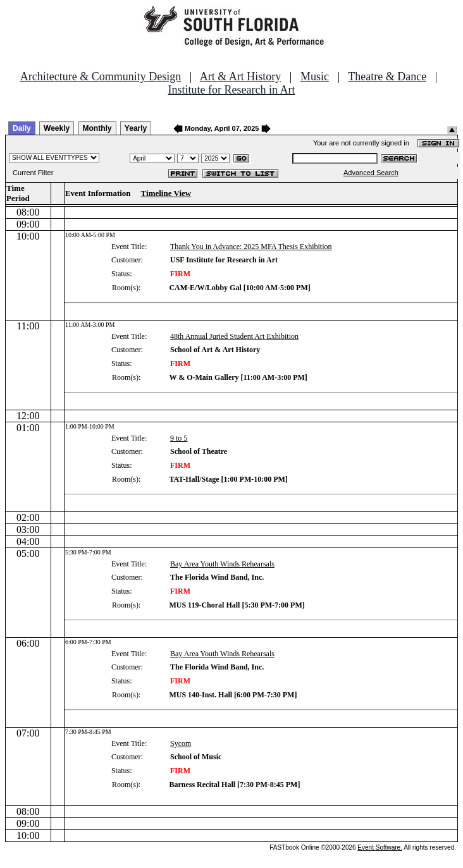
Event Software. (380, 847)
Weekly (57, 128)
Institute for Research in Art (232, 90)
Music (315, 76)
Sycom (181, 743)
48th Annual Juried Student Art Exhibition (234, 336)
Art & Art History (241, 76)
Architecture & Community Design (101, 76)
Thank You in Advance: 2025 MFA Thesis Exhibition (251, 247)
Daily (22, 128)
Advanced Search (371, 173)
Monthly (97, 128)
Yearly (136, 128)
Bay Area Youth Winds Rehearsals (222, 564)
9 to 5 (179, 438)
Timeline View (166, 193)
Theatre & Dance (387, 76)
